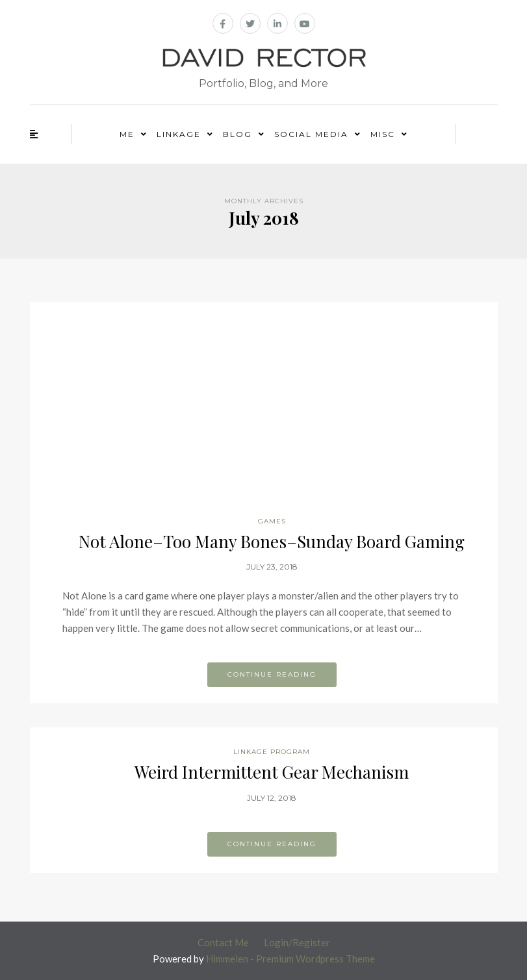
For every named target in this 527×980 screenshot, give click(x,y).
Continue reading (272, 674)
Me (127, 134)
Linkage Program (272, 752)
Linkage (179, 134)
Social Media (311, 134)
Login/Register (297, 942)
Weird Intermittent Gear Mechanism (272, 772)
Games (272, 521)
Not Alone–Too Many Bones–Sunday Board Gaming (272, 541)
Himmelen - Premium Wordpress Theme (290, 959)
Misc (383, 134)
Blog (238, 134)
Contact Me (223, 942)
